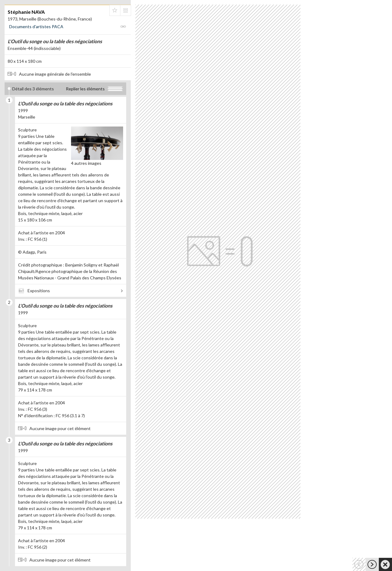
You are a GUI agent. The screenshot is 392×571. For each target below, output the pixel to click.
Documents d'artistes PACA (36, 26)
